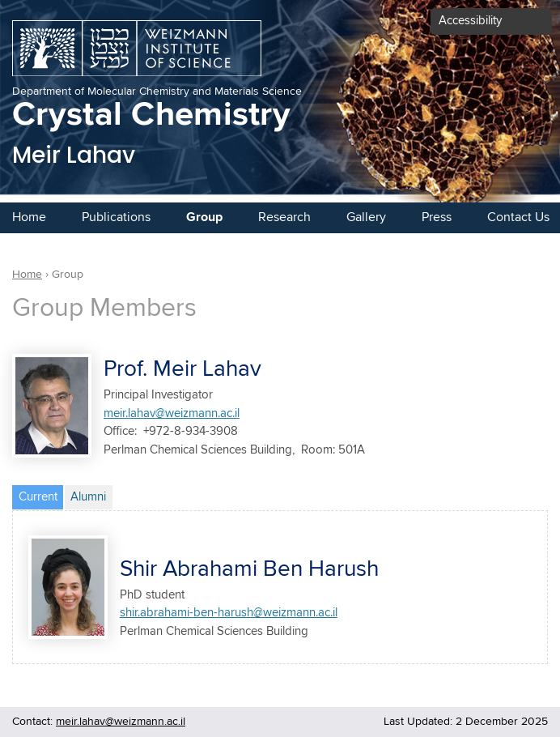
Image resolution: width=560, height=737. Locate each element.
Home (29, 217)
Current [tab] (41, 495)
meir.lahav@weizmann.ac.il (172, 413)
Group (204, 217)
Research (284, 217)
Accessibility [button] (470, 21)
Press (437, 217)
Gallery (366, 217)
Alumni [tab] (88, 497)
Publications (116, 217)
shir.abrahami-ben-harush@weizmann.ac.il (229, 613)
